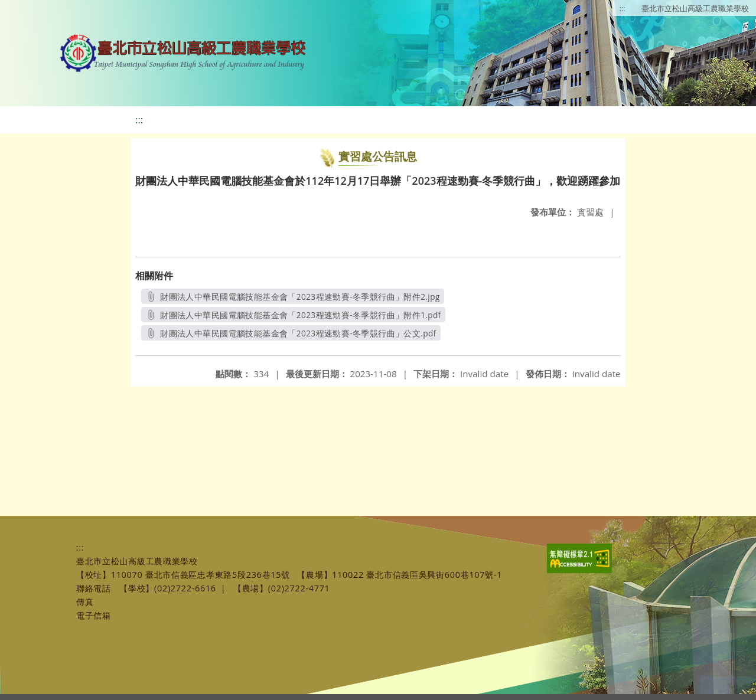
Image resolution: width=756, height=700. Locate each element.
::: (623, 8)
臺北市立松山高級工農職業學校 (695, 8)
